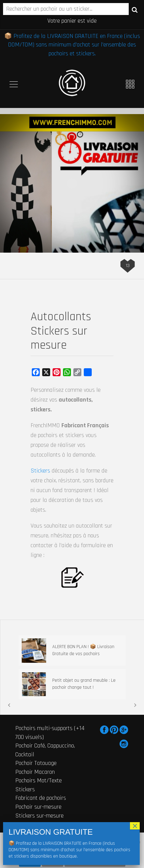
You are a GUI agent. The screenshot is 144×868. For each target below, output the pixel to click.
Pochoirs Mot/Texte (39, 781)
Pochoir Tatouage (36, 763)
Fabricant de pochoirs (41, 798)
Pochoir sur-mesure (38, 807)
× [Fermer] (135, 826)
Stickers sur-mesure (39, 816)
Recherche (135, 9)
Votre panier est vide (72, 21)
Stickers (40, 471)
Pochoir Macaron (35, 772)
